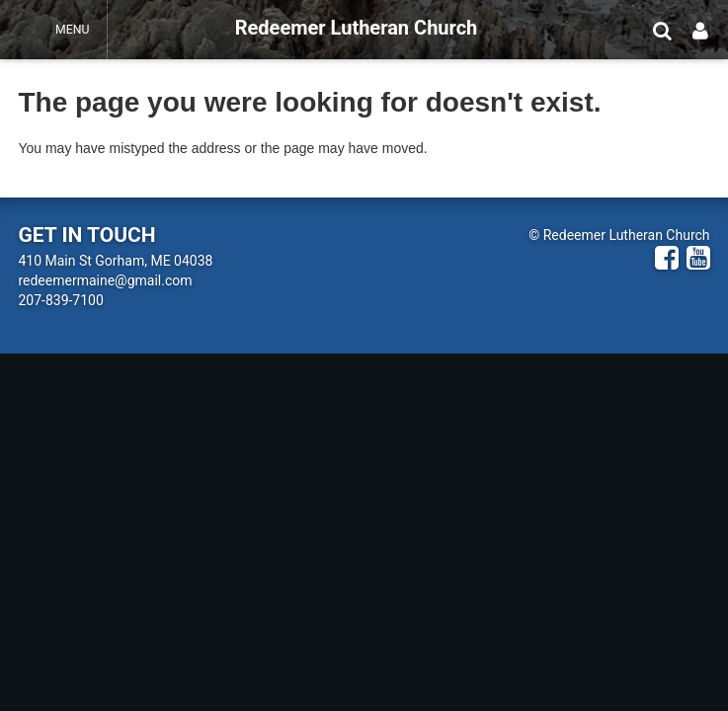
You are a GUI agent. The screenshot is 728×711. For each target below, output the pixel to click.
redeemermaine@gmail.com (105, 280)
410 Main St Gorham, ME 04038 (115, 261)
